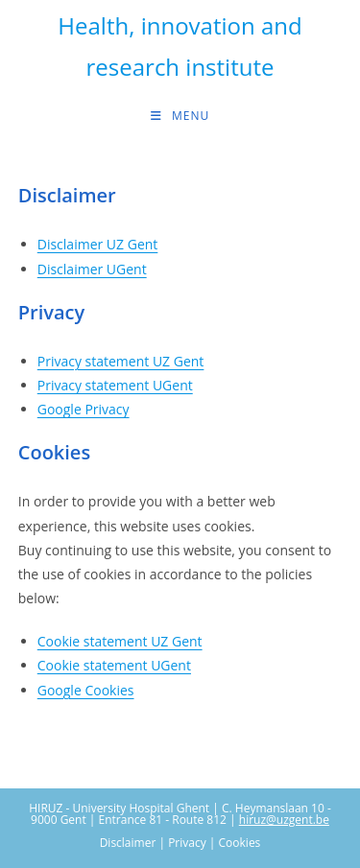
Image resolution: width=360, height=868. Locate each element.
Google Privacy (84, 409)
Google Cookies (86, 690)
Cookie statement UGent (114, 665)
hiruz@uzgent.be (284, 820)
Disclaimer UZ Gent (98, 244)
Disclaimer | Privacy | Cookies (180, 843)
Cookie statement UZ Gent (120, 641)
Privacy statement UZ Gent (121, 361)
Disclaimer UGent (92, 269)
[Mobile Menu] (180, 116)
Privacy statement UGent (115, 385)
